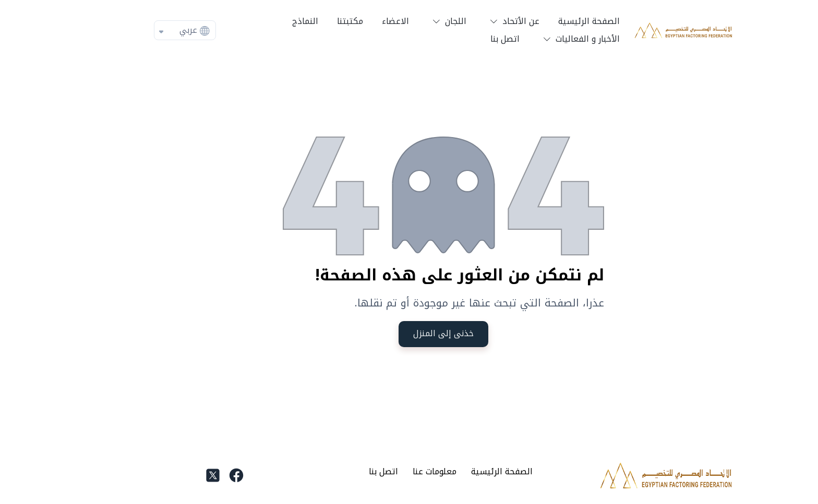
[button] (478, 21)
